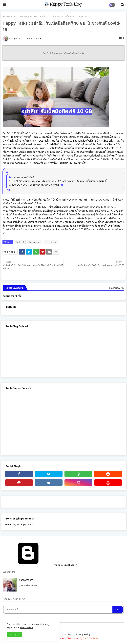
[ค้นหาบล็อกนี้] (58, 610)
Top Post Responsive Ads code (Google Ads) (63, 53)
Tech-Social (18, 17)
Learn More (27, 627)
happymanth (26, 580)
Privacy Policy (83, 634)
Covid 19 (20, 242)
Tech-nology (35, 242)
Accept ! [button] (14, 634)
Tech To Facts (91, 638)
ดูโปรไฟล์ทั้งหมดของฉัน (29, 586)
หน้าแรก (6, 17)
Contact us (65, 634)
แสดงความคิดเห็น (12, 296)
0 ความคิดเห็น (116, 288)
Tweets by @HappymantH (19, 524)
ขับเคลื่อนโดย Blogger (40, 565)
